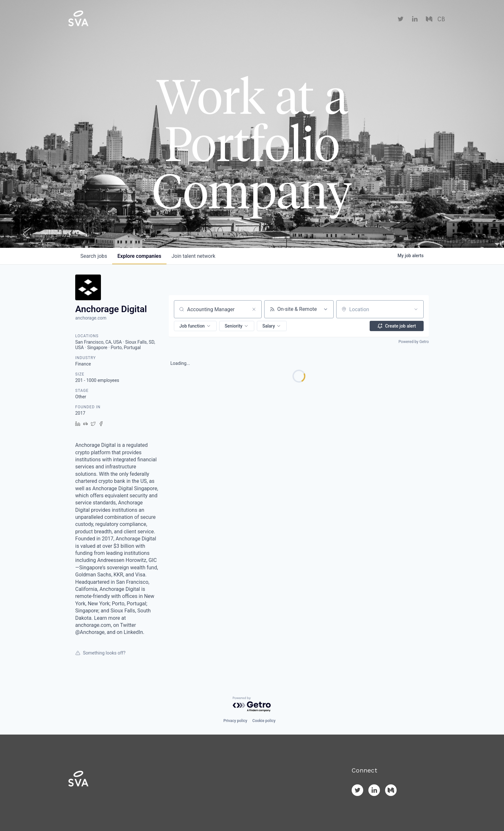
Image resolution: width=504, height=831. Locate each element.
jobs (94, 256)
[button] (195, 326)
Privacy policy (235, 721)
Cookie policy (264, 721)
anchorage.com (91, 318)
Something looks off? (100, 653)
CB (441, 19)
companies (139, 256)
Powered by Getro (414, 342)
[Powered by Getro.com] (252, 705)
